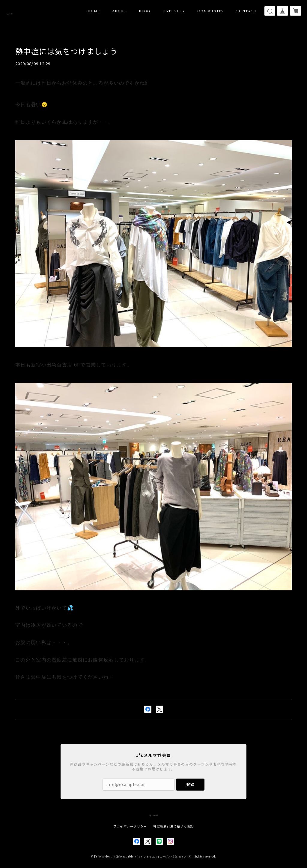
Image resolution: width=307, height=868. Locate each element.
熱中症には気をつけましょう (72, 51)
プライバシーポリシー (130, 826)
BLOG (145, 11)
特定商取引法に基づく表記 (173, 826)
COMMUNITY (210, 11)
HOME (94, 11)
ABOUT (119, 11)
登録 (190, 784)
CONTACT (246, 11)
